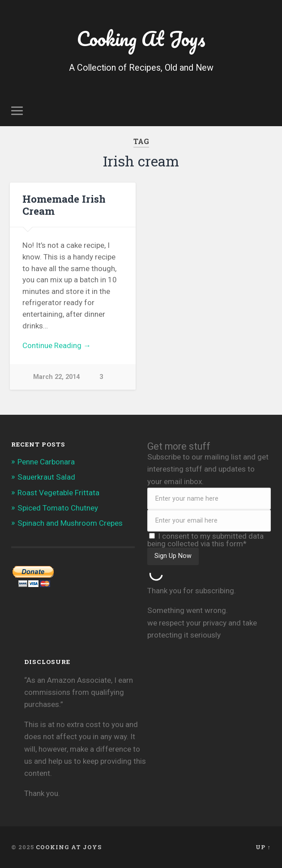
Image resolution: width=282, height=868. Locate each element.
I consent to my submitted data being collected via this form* (205, 540)
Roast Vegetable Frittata (58, 493)
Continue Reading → (57, 345)
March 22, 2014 (56, 377)
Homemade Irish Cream (64, 205)
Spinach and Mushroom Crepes (70, 523)
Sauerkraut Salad (46, 477)
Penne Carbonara (46, 462)
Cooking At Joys (141, 38)
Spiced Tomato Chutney (58, 508)
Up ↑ (263, 847)
